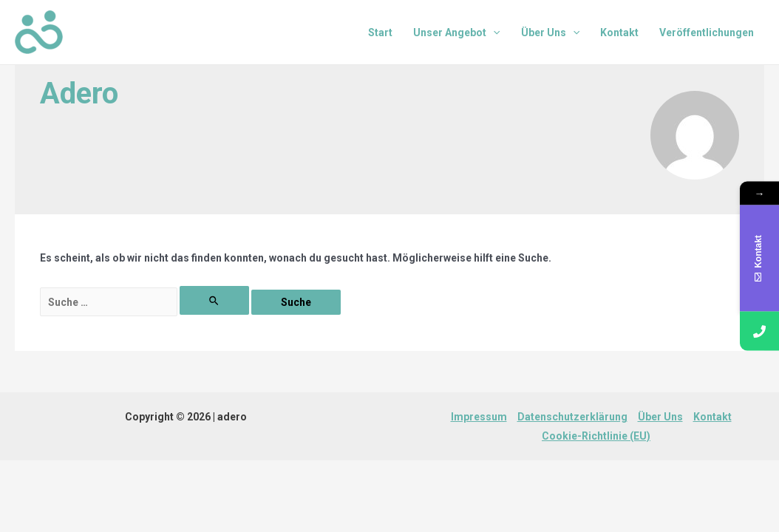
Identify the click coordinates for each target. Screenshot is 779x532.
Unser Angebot (456, 33)
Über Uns (550, 33)
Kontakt (619, 33)
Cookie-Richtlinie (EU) (596, 436)
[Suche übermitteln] (215, 300)
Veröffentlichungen (707, 33)
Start (380, 33)
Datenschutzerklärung (572, 417)
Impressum (479, 417)
